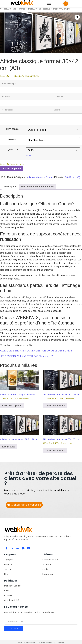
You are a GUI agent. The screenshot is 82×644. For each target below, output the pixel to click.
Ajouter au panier (12, 168)
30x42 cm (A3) (73, 177)
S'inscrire (14, 628)
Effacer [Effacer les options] (28, 155)
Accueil (3, 9)
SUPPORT (13, 139)
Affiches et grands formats (21, 9)
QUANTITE (13, 150)
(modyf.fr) (48, 356)
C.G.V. (7, 591)
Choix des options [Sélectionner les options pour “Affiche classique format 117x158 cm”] (55, 406)
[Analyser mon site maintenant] (24, 505)
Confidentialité (12, 600)
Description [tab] (10, 187)
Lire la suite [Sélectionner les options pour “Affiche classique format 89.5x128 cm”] (9, 447)
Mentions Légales (13, 586)
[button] (77, 17)
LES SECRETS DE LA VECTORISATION (21, 356)
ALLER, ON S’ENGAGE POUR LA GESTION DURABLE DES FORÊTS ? (37, 351)
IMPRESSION (13, 129)
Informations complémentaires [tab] (37, 187)
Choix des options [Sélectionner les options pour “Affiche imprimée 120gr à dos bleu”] (12, 406)
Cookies (8, 595)
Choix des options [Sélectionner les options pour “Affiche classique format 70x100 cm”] (55, 451)
